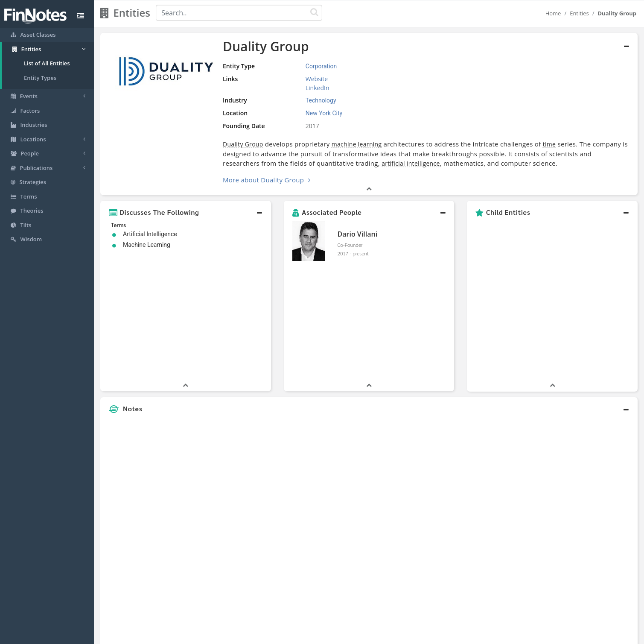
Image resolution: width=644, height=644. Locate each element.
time (549, 144)
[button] (186, 212)
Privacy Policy (328, 635)
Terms (361, 635)
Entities (579, 13)
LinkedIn (318, 88)
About (265, 635)
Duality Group (243, 144)
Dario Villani (358, 234)
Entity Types (40, 78)
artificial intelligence (411, 163)
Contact (387, 635)
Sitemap (292, 635)
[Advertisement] (569, 430)
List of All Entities (47, 63)
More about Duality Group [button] (263, 180)
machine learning (357, 144)
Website (317, 79)
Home (553, 13)
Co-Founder (350, 245)
